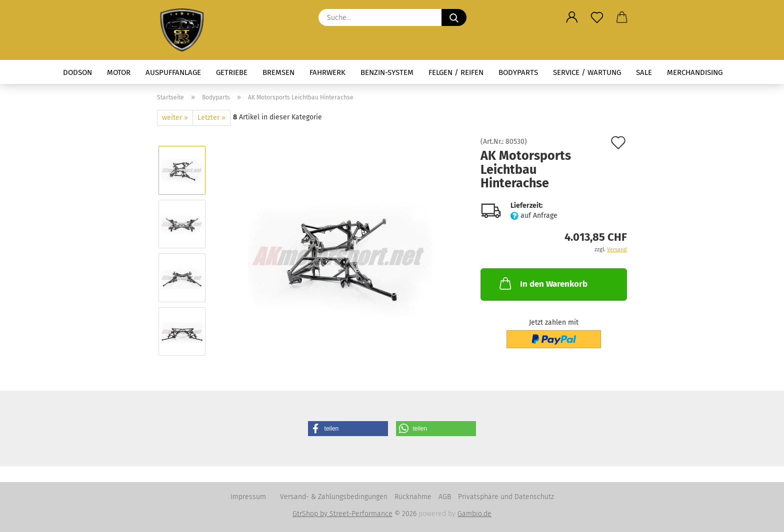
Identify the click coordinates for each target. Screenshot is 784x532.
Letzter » (211, 118)
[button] (572, 17)
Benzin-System (387, 72)
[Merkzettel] (597, 17)
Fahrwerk (327, 72)
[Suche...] (454, 17)
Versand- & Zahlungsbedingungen (334, 497)
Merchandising (695, 72)
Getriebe (232, 72)
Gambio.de (474, 514)
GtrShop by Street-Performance (342, 514)
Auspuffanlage (173, 72)
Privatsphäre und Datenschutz (506, 497)
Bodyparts (518, 72)
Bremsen (278, 72)
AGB (445, 497)
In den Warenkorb (542, 283)
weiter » (175, 118)
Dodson (77, 72)
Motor (119, 72)
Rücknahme (413, 497)
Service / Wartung (587, 72)
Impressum (248, 497)
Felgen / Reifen (456, 72)
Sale (644, 72)
